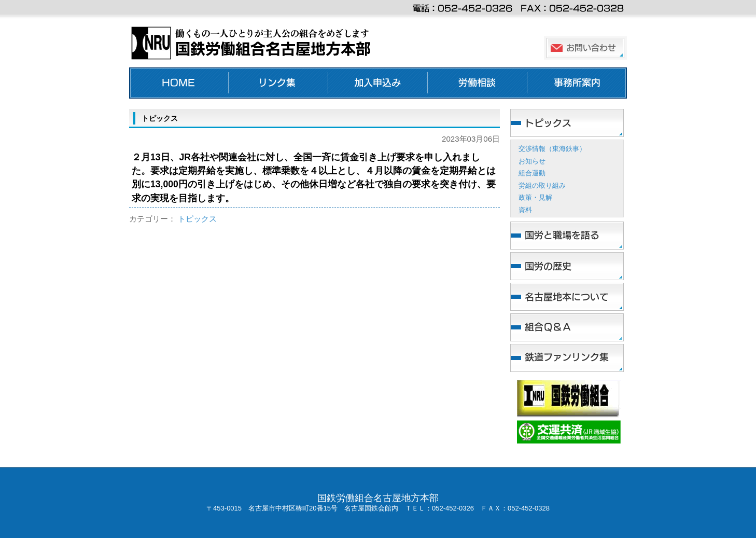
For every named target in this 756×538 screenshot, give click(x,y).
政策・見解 (535, 197)
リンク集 (278, 83)
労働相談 (478, 83)
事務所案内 (577, 83)
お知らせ (532, 161)
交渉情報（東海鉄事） (552, 149)
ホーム (179, 83)
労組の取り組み (542, 185)
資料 (525, 210)
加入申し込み (378, 83)
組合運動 (532, 173)
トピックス (197, 219)
